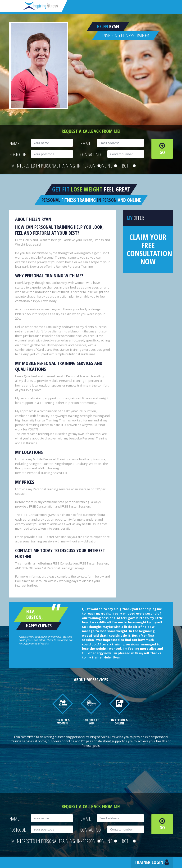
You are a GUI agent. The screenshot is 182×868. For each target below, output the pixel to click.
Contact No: (91, 155)
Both (129, 166)
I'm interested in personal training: (42, 166)
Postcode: (18, 155)
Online (108, 166)
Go (162, 152)
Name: (15, 143)
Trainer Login (149, 862)
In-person (88, 166)
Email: (86, 143)
